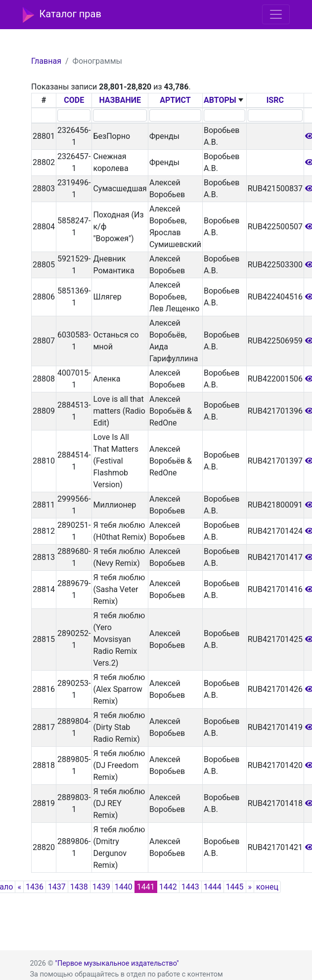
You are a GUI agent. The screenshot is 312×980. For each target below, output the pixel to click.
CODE (74, 100)
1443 (190, 887)
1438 (79, 887)
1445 (235, 887)
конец (267, 887)
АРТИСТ (175, 100)
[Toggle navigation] (276, 14)
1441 (146, 887)
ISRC (275, 100)
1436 (35, 887)
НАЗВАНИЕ (120, 100)
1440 (124, 887)
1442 (168, 887)
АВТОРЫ (220, 100)
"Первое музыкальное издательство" (117, 963)
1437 (57, 887)
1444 (213, 887)
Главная (46, 61)
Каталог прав (62, 15)
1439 (101, 887)
